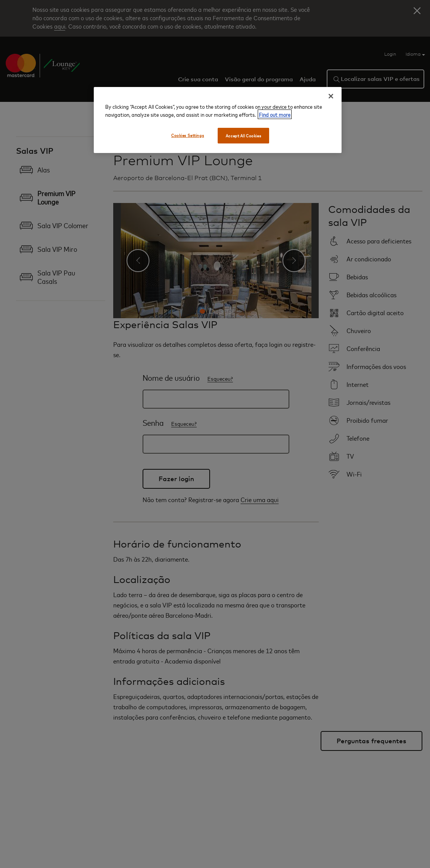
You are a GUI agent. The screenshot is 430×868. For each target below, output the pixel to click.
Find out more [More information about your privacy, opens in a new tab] (275, 114)
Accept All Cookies (243, 136)
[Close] (331, 96)
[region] (218, 120)
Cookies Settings (188, 135)
